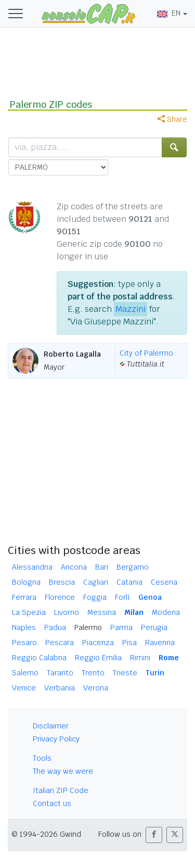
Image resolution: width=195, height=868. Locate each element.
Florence (60, 597)
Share (172, 119)
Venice (24, 688)
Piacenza (98, 643)
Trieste (125, 673)
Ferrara (24, 597)
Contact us (52, 803)
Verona (96, 688)
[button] (154, 835)
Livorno (67, 612)
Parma (121, 627)
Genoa (150, 597)
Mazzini (131, 309)
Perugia (154, 627)
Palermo (88, 627)
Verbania (60, 688)
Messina (102, 612)
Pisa (129, 643)
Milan (134, 612)
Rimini (140, 658)
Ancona (74, 567)
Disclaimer (51, 726)
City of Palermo (146, 353)
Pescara (60, 643)
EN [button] (169, 13)
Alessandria (32, 567)
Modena (166, 612)
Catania (129, 582)
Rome (169, 658)
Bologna (26, 582)
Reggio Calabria (39, 658)
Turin (155, 673)
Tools (42, 758)
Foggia (95, 597)
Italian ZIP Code (61, 790)
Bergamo (133, 567)
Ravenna (160, 643)
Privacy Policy (56, 739)
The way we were (63, 771)
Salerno (25, 673)
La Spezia (29, 612)
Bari (102, 567)
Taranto (60, 673)
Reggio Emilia (98, 658)
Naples (24, 627)
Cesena (164, 582)
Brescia (62, 582)
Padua (55, 627)
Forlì (122, 597)
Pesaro (24, 643)
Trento (93, 673)
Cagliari (96, 582)
